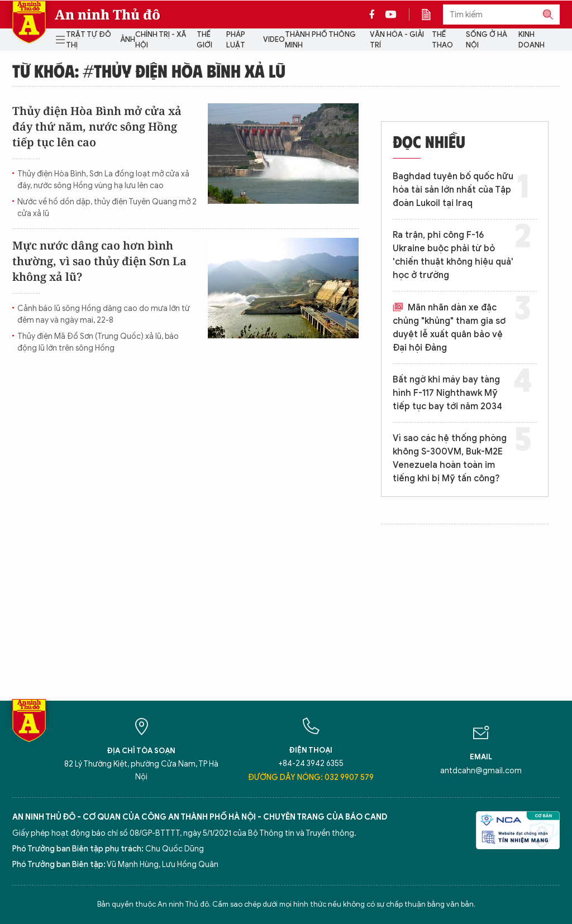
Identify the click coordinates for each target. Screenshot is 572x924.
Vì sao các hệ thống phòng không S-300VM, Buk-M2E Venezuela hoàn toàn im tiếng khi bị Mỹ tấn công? (450, 458)
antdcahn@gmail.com (481, 771)
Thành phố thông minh (320, 40)
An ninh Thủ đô (108, 15)
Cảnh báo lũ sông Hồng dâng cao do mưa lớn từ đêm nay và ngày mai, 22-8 (104, 314)
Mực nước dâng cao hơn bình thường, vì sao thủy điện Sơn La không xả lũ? (99, 261)
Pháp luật (236, 40)
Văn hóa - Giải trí (397, 40)
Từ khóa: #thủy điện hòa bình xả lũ (149, 70)
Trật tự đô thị (89, 40)
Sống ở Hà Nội (487, 40)
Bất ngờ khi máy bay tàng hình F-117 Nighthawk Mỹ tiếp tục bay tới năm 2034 (447, 393)
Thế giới (204, 40)
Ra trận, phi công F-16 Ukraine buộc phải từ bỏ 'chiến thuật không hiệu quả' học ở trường (453, 255)
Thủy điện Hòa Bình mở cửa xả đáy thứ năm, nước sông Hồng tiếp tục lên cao (97, 126)
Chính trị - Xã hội (161, 40)
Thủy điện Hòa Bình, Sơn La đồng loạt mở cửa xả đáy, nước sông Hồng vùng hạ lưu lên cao (103, 180)
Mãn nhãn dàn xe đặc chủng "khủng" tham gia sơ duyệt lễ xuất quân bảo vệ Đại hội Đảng (449, 328)
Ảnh (128, 39)
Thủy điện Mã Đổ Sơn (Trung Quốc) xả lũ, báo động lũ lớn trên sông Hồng (98, 342)
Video (274, 39)
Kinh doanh (532, 40)
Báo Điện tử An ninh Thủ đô (29, 22)
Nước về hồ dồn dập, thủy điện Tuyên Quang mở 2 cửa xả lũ (107, 208)
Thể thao (442, 40)
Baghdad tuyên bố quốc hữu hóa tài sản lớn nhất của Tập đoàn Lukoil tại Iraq (453, 190)
